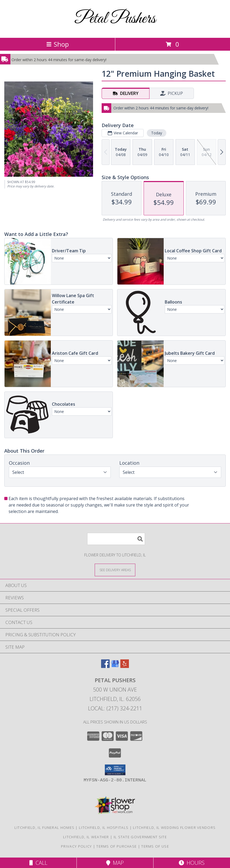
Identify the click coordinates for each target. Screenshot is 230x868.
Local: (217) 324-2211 (115, 708)
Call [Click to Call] (38, 863)
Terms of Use (155, 846)
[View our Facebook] (105, 666)
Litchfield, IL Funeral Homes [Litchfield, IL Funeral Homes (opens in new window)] (44, 828)
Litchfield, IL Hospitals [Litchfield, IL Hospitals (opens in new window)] (104, 828)
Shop (57, 44)
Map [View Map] (115, 863)
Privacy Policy (76, 846)
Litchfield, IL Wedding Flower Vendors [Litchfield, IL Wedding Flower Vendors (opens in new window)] (174, 828)
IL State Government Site (140, 837)
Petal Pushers (115, 19)
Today (157, 133)
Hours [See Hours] (192, 863)
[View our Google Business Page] (115, 666)
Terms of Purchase (116, 846)
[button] (115, 770)
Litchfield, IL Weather (86, 837)
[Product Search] (116, 539)
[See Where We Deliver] (115, 570)
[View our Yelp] (125, 666)
